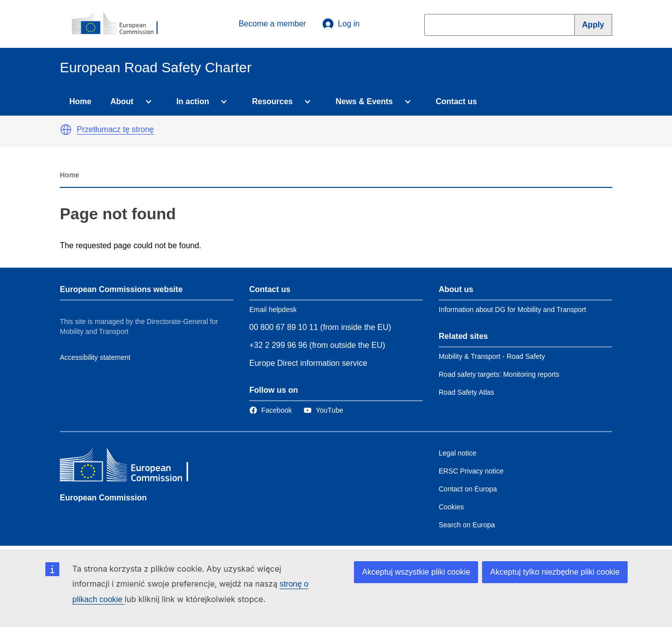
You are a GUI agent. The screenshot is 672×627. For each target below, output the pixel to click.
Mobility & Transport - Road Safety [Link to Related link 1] (492, 356)
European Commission (103, 498)
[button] (66, 130)
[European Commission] (120, 24)
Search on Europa (467, 525)
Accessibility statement (95, 357)
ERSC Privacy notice (471, 471)
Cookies (451, 507)
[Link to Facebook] (270, 410)
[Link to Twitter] (323, 410)
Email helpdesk (273, 310)
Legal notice (458, 453)
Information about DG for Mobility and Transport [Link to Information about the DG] (512, 310)
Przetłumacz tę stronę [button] (115, 129)
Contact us (456, 101)
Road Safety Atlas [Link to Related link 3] (466, 392)
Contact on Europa (468, 489)
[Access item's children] (147, 102)
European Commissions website (121, 289)
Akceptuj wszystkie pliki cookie (416, 572)
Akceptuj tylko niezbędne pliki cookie (555, 572)
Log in (341, 24)
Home (80, 101)
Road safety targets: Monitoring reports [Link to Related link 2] (499, 374)
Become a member (272, 24)
